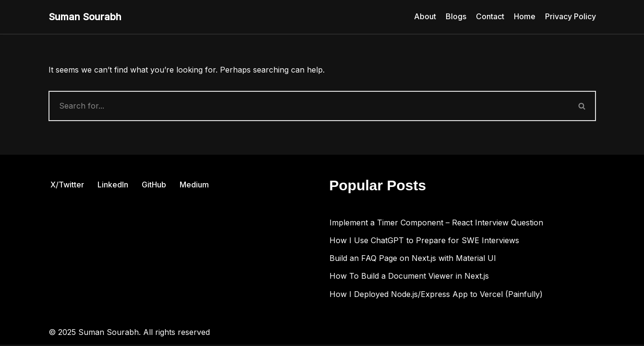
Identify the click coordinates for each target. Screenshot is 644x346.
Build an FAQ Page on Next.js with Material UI (413, 259)
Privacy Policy (571, 16)
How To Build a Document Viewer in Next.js (409, 277)
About (425, 16)
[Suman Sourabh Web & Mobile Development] (85, 17)
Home (525, 16)
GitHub (154, 186)
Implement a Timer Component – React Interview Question (436, 224)
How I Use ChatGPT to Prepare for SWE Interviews (424, 242)
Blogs (456, 16)
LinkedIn (113, 186)
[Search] (309, 106)
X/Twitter (67, 186)
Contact (490, 16)
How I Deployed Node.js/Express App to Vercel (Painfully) (436, 296)
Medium (194, 186)
